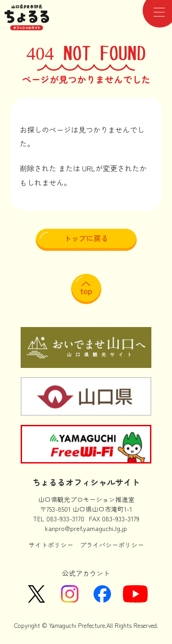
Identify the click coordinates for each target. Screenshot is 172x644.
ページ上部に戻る (86, 289)
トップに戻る (86, 238)
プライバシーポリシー (112, 545)
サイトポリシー (51, 545)
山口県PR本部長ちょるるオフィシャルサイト (28, 17)
